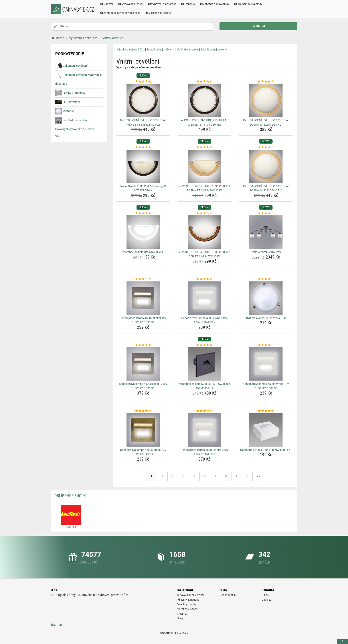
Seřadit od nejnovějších (214, 50)
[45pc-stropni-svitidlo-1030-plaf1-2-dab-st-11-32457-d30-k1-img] (205, 232)
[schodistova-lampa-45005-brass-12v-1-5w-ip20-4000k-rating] (143, 411)
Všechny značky (187, 604)
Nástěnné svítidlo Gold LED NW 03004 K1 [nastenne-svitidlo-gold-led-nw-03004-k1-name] (266, 450)
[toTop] (342, 641)
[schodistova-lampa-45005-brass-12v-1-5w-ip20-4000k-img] (143, 430)
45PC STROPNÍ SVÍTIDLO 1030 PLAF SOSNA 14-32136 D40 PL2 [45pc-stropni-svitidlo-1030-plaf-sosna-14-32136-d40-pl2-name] (266, 188)
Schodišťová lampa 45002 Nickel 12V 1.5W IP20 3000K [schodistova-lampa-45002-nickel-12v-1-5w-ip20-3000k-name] (143, 320)
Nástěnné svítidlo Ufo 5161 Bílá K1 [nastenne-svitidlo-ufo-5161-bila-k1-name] (143, 252)
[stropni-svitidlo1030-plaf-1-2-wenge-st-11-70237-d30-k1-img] (143, 166)
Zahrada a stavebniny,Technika (121, 13)
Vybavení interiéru (132, 4)
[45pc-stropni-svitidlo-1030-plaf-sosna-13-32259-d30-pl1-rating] (266, 82)
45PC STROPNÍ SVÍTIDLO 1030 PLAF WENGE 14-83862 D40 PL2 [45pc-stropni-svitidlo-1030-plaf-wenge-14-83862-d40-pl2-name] (143, 122)
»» (258, 476)
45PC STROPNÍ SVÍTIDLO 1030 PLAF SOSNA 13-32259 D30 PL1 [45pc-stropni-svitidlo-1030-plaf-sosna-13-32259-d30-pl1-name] (266, 122)
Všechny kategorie (159, 13)
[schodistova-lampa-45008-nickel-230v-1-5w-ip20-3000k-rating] (143, 345)
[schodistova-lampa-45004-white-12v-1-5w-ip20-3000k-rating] (266, 345)
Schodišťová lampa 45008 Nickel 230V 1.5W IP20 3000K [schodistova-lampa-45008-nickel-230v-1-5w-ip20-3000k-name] (143, 386)
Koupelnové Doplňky (249, 4)
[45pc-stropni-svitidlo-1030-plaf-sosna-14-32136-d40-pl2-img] (266, 166)
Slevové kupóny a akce (191, 595)
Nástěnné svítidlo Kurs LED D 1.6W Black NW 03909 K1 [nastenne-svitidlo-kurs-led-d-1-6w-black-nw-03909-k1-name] (204, 386)
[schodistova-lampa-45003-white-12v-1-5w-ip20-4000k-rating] (205, 279)
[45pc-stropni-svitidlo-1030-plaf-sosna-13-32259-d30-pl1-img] (266, 100)
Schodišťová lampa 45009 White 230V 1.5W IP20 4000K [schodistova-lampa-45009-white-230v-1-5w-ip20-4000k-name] (205, 452)
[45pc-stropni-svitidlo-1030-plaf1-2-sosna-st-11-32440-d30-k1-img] (205, 166)
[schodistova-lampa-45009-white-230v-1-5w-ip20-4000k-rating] (205, 411)
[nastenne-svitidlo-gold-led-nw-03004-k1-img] (266, 430)
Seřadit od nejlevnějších (130, 50)
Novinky (182, 614)
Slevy (180, 618)
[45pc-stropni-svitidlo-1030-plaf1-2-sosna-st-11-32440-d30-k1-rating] (205, 147)
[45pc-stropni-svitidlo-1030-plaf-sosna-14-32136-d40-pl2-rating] (266, 147)
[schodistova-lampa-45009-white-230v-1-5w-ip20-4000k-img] (205, 430)
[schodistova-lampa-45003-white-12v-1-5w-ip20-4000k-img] (205, 298)
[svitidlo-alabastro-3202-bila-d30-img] (266, 298)
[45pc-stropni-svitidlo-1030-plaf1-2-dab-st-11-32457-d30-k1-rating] (205, 213)
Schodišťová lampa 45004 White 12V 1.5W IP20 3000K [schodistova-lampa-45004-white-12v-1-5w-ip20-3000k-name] (266, 386)
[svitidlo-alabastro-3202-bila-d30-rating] (266, 279)
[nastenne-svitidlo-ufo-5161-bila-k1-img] (143, 232)
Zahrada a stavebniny (216, 4)
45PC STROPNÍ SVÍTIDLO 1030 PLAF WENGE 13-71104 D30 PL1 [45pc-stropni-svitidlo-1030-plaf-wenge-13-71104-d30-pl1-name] (205, 122)
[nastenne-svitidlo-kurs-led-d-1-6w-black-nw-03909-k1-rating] (205, 345)
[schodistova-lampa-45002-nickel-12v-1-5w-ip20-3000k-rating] (143, 279)
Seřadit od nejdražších (160, 50)
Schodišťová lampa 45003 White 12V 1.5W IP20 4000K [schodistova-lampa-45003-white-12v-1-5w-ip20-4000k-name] (204, 320)
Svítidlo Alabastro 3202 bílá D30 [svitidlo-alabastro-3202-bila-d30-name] (266, 318)
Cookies (266, 600)
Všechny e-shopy (187, 609)
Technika (189, 4)
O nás (265, 595)
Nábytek (108, 4)
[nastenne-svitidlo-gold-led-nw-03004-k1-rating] (266, 411)
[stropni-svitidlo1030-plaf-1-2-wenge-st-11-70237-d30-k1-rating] (143, 147)
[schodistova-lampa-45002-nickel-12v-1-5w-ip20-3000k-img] (143, 298)
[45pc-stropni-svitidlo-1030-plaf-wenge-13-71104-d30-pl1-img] (205, 100)
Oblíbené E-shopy (70, 496)
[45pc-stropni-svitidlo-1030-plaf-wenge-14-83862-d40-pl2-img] (143, 100)
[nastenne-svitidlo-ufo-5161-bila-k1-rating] (143, 213)
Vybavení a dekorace (163, 4)
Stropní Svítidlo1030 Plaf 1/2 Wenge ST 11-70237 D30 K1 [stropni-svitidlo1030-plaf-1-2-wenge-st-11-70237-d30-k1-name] (143, 188)
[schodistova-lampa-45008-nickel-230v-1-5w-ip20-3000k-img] (143, 364)
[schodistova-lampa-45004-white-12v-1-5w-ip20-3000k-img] (266, 364)
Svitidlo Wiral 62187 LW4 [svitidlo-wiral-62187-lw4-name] (266, 252)
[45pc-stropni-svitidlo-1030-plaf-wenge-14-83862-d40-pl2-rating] (143, 82)
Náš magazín (228, 595)
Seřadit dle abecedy (187, 50)
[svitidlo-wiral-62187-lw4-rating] (266, 213)
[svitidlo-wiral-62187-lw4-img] (266, 232)
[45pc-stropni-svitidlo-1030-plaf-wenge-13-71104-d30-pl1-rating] (205, 82)
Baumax (57, 625)
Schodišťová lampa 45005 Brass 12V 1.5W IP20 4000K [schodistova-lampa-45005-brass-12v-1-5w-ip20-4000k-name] (143, 452)
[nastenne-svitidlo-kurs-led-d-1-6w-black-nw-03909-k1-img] (205, 364)
